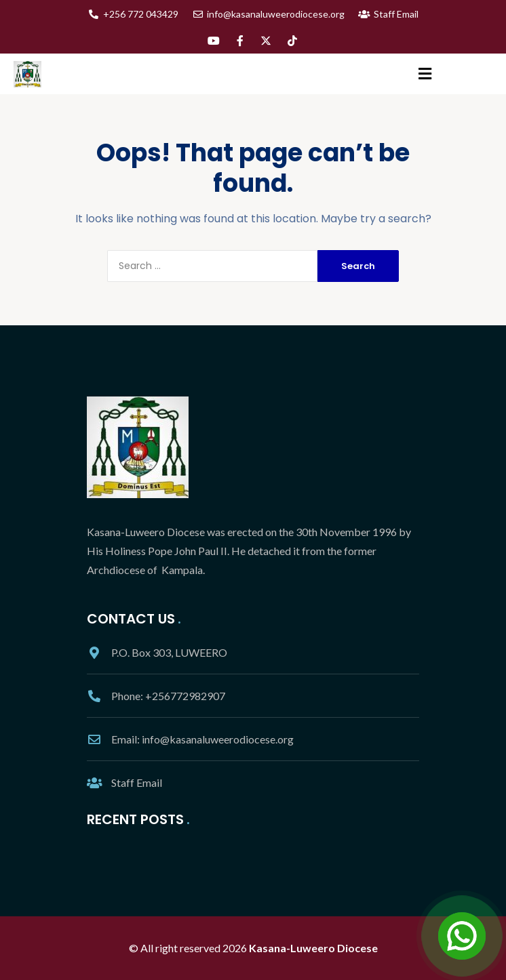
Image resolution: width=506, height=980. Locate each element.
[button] (425, 74)
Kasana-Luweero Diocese (313, 948)
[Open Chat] (462, 936)
